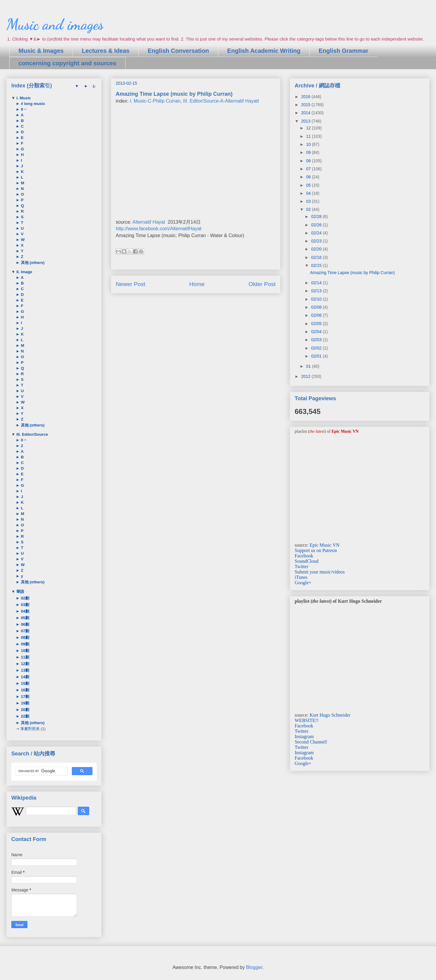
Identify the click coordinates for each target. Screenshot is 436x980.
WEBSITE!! (307, 720)
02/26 (317, 225)
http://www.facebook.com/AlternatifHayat (159, 229)
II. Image (24, 272)
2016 (306, 97)
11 (309, 136)
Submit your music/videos (320, 572)
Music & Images (41, 51)
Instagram (304, 736)
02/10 (317, 299)
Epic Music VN (324, 545)
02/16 (317, 257)
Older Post (262, 284)
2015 (306, 105)
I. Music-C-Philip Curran (155, 101)
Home (197, 284)
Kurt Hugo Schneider (330, 715)
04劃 (24, 611)
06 (309, 177)
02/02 (317, 348)
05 (309, 185)
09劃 (24, 644)
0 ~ (23, 109)
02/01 (317, 356)
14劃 (24, 677)
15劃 (24, 683)
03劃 (24, 605)
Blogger (254, 967)
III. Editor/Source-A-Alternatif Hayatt (221, 101)
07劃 (24, 631)
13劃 (24, 670)
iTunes (301, 577)
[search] (41, 771)
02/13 (317, 291)
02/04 (317, 332)
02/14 (317, 283)
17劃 (24, 697)
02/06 (317, 315)
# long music (32, 104)
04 (309, 193)
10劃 (24, 651)
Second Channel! (311, 742)
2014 (306, 113)
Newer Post (130, 284)
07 (309, 169)
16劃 (24, 690)
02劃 (24, 598)
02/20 (317, 249)
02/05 (317, 324)
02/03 (317, 340)
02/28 (317, 217)
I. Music (23, 98)
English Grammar (343, 51)
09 (309, 152)
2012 (306, 376)
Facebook (304, 556)
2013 (306, 121)
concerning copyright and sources (67, 63)
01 (309, 366)
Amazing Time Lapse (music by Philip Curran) (352, 273)
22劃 (24, 716)
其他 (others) (32, 263)
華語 (20, 592)
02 (309, 209)
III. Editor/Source (32, 434)
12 (309, 128)
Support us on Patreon (316, 550)
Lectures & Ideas (106, 51)
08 (309, 161)
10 (309, 144)
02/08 (317, 307)
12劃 (24, 664)
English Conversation (178, 51)
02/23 (317, 241)
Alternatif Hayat (149, 222)
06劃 (24, 624)
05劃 (24, 618)
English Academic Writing (264, 51)
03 (309, 201)
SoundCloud (307, 561)
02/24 (317, 233)
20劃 (24, 710)
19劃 (24, 703)
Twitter (302, 566)
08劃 (24, 637)
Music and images (55, 24)
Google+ (303, 583)
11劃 (24, 657)
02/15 (317, 265)
